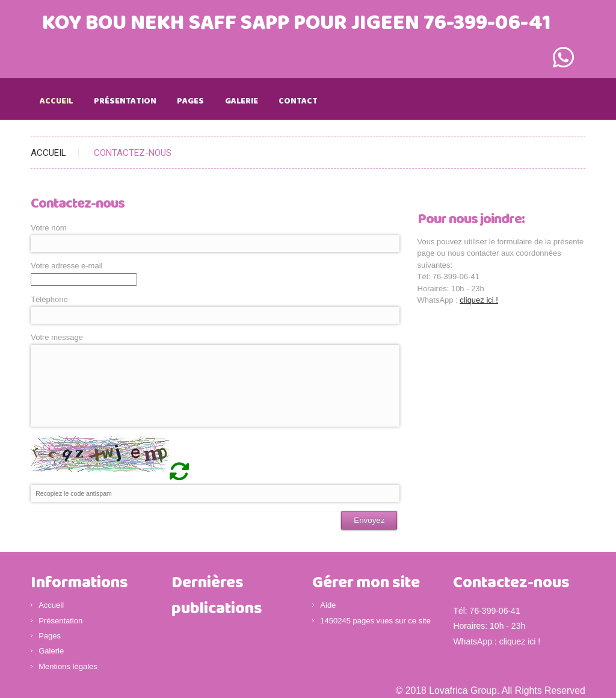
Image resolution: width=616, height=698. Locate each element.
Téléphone (49, 299)
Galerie (242, 101)
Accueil (56, 101)
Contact (298, 101)
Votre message (57, 337)
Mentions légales (68, 666)
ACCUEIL (48, 153)
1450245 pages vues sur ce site (375, 621)
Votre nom (48, 228)
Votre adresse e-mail (66, 266)
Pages (190, 101)
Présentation (125, 101)
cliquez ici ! (479, 300)
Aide (328, 605)
